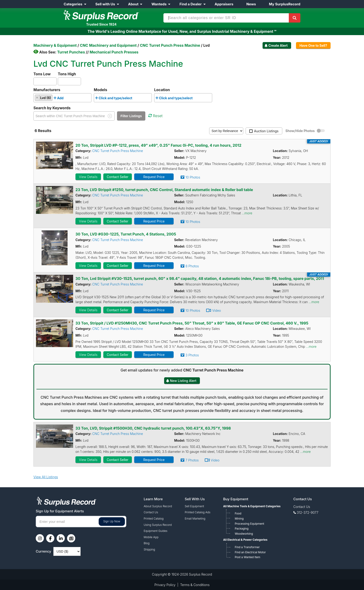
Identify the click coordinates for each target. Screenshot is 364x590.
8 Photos (192, 266)
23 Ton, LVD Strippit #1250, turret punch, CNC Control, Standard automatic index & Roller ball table (164, 190)
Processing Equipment (249, 524)
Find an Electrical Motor (250, 552)
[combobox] (62, 98)
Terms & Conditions (195, 585)
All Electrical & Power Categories (245, 540)
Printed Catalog (154, 519)
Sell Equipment (194, 506)
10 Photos (193, 177)
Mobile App (151, 537)
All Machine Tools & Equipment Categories (252, 506)
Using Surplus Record (158, 525)
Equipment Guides (156, 531)
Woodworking (244, 534)
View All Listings (46, 477)
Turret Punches (71, 52)
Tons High (67, 74)
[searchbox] (66, 99)
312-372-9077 (308, 512)
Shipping (149, 549)
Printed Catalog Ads (198, 512)
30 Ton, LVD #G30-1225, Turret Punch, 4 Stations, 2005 (126, 234)
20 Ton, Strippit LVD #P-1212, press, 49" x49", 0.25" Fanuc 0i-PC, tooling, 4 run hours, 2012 (158, 145)
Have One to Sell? (313, 45)
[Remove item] (37, 97)
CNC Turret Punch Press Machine (118, 151)
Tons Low (42, 74)
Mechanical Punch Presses (114, 52)
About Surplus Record (158, 506)
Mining (239, 519)
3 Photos (192, 355)
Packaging (242, 529)
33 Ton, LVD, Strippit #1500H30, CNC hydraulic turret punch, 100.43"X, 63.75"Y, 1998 (153, 428)
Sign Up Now (112, 521)
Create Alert (278, 45)
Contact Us (151, 512)
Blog (147, 543)
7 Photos (192, 460)
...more (247, 213)
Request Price (154, 177)
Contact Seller (118, 177)
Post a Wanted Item (247, 557)
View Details (88, 177)
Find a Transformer (247, 547)
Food (238, 513)
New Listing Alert (183, 381)
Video (217, 310)
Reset (155, 116)
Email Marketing (195, 519)
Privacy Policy (165, 585)
